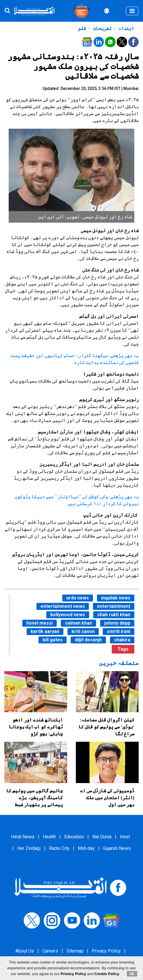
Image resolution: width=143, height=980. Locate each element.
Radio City (59, 848)
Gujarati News (117, 848)
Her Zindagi (29, 848)
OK (132, 974)
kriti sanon (83, 631)
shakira (122, 640)
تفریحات (102, 28)
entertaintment (114, 606)
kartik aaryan (45, 631)
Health (49, 837)
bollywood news (68, 615)
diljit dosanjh (88, 640)
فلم (82, 28)
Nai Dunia (102, 837)
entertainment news (63, 606)
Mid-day (86, 848)
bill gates (53, 640)
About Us (25, 951)
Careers (50, 951)
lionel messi (40, 623)
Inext (125, 837)
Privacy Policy (106, 951)
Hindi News (23, 837)
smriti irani (119, 631)
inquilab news (116, 598)
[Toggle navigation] (132, 11)
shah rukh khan (114, 615)
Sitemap (75, 951)
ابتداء (126, 28)
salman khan (78, 623)
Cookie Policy (107, 974)
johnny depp (117, 623)
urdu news (78, 598)
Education (74, 837)
